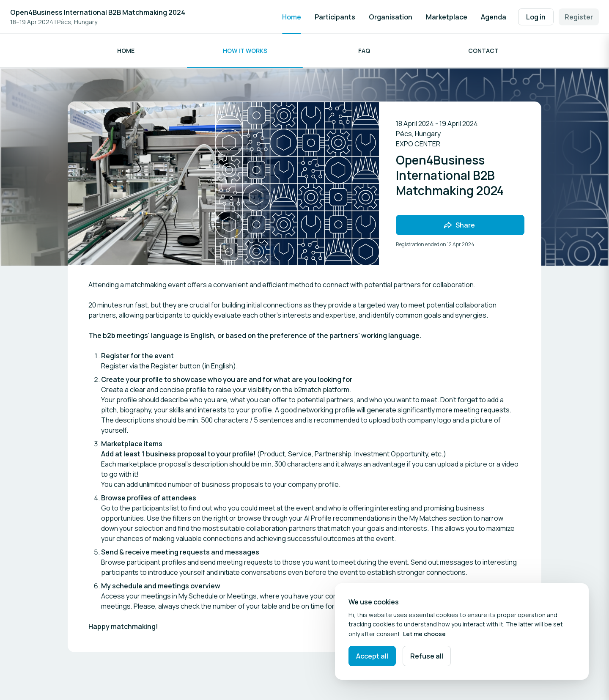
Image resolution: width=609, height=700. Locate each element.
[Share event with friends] (460, 225)
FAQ (364, 51)
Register (579, 17)
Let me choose (424, 634)
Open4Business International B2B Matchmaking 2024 (98, 12)
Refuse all (427, 656)
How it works (245, 51)
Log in (536, 17)
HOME (126, 51)
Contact (483, 51)
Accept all (372, 656)
